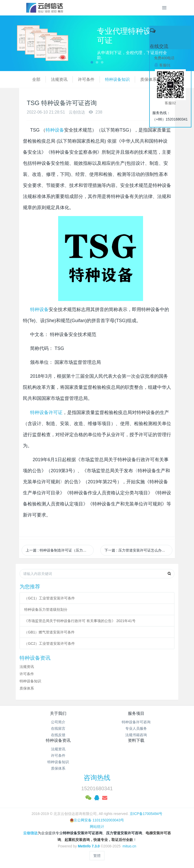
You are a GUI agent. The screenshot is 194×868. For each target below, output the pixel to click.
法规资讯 (46, 79)
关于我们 (58, 713)
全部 (23, 79)
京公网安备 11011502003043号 (97, 820)
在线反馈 (58, 735)
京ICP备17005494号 (146, 814)
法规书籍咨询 (136, 735)
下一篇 (137, 550)
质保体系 (135, 79)
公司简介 (58, 722)
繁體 (97, 856)
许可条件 (73, 79)
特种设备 (55, 130)
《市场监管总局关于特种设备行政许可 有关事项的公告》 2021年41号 (80, 621)
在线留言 (58, 728)
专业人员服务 (136, 728)
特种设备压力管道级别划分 (46, 609)
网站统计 (97, 827)
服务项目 (136, 713)
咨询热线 (97, 778)
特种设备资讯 (58, 740)
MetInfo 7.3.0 (89, 846)
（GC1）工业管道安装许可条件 (50, 598)
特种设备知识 (104, 79)
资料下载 (136, 740)
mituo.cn (129, 846)
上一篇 (60, 550)
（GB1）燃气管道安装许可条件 (49, 632)
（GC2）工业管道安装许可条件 (50, 643)
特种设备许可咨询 (136, 722)
